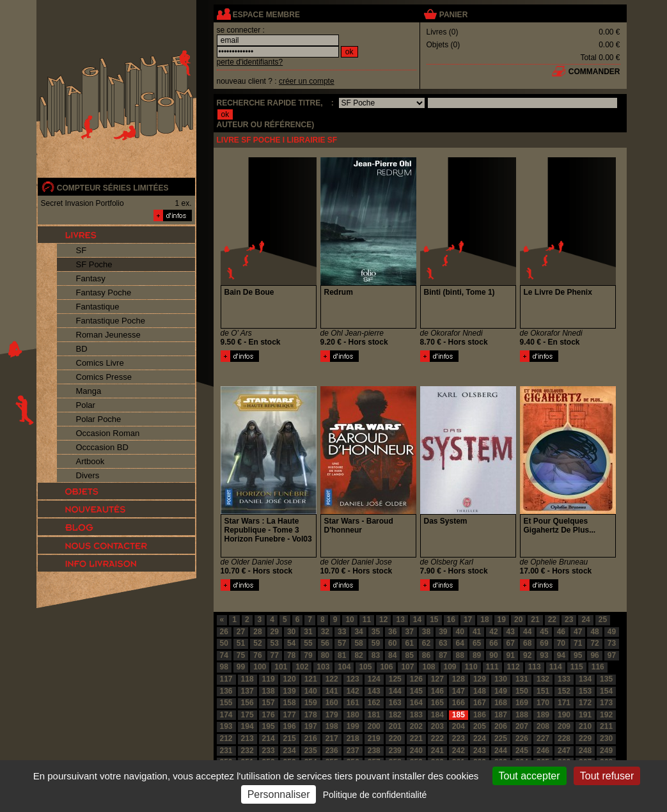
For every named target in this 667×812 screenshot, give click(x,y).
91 (511, 655)
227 (543, 738)
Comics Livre (100, 363)
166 (459, 703)
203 (437, 726)
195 (269, 726)
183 (416, 715)
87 (443, 655)
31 (308, 632)
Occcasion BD (102, 447)
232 (247, 751)
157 (269, 703)
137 (247, 691)
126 (416, 679)
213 (247, 738)
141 (332, 691)
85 (409, 655)
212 (226, 738)
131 (522, 679)
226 (522, 738)
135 (606, 679)
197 (311, 726)
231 (226, 751)
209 (564, 726)
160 (332, 703)
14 (417, 620)
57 (342, 643)
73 (612, 643)
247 (564, 751)
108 (428, 667)
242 (459, 751)
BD (82, 349)
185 (459, 715)
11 (367, 620)
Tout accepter (530, 776)
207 (522, 726)
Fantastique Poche (111, 321)
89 (477, 655)
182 (395, 715)
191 (585, 715)
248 (585, 751)
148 (480, 691)
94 (561, 655)
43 (511, 632)
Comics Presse (104, 377)
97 (612, 655)
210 (585, 726)
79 (308, 655)
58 (358, 643)
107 (407, 667)
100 (260, 667)
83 (376, 655)
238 (374, 751)
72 (594, 643)
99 (241, 667)
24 (585, 620)
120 (290, 679)
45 (544, 632)
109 (450, 667)
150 (522, 691)
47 (578, 632)
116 (598, 667)
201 (395, 726)
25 (603, 620)
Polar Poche (99, 419)
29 (275, 632)
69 (544, 643)
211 (606, 726)
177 (290, 715)
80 (325, 655)
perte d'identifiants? (250, 62)
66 (493, 643)
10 (349, 620)
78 (291, 655)
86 (426, 655)
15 (434, 620)
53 (275, 643)
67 (511, 643)
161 (353, 703)
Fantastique (98, 307)
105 (365, 667)
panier (453, 15)
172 (585, 703)
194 (247, 726)
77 (275, 655)
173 (606, 703)
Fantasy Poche (104, 293)
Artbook (90, 461)
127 (437, 679)
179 (332, 715)
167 (480, 703)
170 (543, 703)
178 (311, 715)
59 (376, 643)
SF (82, 250)
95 (578, 655)
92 (527, 655)
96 (594, 655)
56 (325, 643)
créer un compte (307, 81)
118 (247, 679)
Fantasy (91, 278)
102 (302, 667)
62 (426, 643)
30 (291, 632)
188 (522, 715)
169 (522, 703)
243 (480, 751)
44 (527, 632)
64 (460, 643)
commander (594, 72)
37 (409, 632)
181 (374, 715)
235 (311, 751)
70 (561, 643)
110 (471, 667)
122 (332, 679)
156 (247, 703)
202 (416, 726)
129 (480, 679)
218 (353, 738)
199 (353, 726)
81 (342, 655)
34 (358, 632)
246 (543, 751)
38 (426, 632)
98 (224, 667)
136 (226, 691)
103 (323, 667)
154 (606, 691)
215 (290, 738)
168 (501, 703)
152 (564, 691)
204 (459, 726)
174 (226, 715)
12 (383, 620)
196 (290, 726)
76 (257, 655)
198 (332, 726)
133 (564, 679)
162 (374, 703)
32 (325, 632)
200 (374, 726)
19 (502, 620)
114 (556, 667)
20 (518, 620)
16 (451, 620)
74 (224, 655)
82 (358, 655)
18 (484, 620)
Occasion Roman (108, 433)
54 (291, 643)
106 (386, 667)
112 (514, 667)
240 (416, 751)
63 (443, 643)
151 (543, 691)
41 (477, 632)
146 (437, 691)
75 (241, 655)
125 (395, 679)
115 (577, 667)
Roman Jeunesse (108, 335)
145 (416, 691)
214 (269, 738)
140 (311, 691)
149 (501, 691)
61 (409, 643)
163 (395, 703)
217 (332, 738)
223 (459, 738)
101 (281, 667)
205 (480, 726)
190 (564, 715)
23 (569, 620)
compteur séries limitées (113, 188)
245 (522, 751)
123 (353, 679)
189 (543, 715)
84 (392, 655)
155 (226, 703)
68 (527, 643)
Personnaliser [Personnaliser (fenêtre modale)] (279, 794)
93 (544, 655)
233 (269, 751)
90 (493, 655)
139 (290, 691)
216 (311, 738)
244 (501, 751)
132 (543, 679)
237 (353, 751)
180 (353, 715)
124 (374, 679)
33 (342, 632)
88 (460, 655)
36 (392, 632)
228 (564, 738)
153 (585, 691)
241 (437, 751)
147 (459, 691)
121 (311, 679)
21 (535, 620)
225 (501, 738)
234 (290, 751)
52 (257, 643)
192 (606, 715)
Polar (86, 405)
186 (480, 715)
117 (226, 679)
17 (468, 620)
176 (269, 715)
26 (224, 632)
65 (477, 643)
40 (460, 632)
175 (247, 715)
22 (552, 620)
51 (241, 643)
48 (594, 632)
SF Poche (94, 264)
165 (437, 703)
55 (308, 643)
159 (311, 703)
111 (492, 667)
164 (416, 703)
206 (501, 726)
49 (612, 632)
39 (443, 632)
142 (353, 691)
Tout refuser (607, 776)
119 (269, 679)
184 (437, 715)
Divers (88, 475)
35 (376, 632)
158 (290, 703)
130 (501, 679)
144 (395, 691)
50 (224, 643)
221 (416, 738)
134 (585, 679)
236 (332, 751)
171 (564, 703)
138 (269, 691)
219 (374, 738)
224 (480, 738)
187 (501, 715)
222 (437, 738)
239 (395, 751)
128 (459, 679)
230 (606, 738)
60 (392, 643)
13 (400, 620)
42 (493, 632)
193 (226, 726)
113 (535, 667)
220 (395, 738)
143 (374, 691)
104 (344, 667)
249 (606, 751)
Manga (89, 391)
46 (561, 632)
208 (543, 726)
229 (585, 738)
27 (241, 632)
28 (257, 632)
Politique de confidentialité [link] (375, 795)
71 (578, 643)
